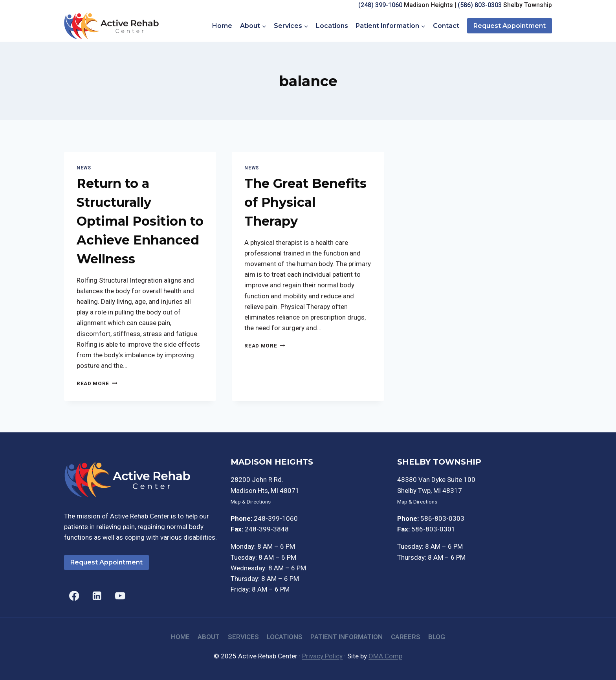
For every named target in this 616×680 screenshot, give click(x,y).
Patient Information (346, 637)
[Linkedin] (97, 596)
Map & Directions (251, 502)
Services (243, 637)
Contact (446, 26)
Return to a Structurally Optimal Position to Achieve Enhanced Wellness (140, 221)
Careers (406, 637)
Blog (437, 637)
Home (222, 26)
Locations (332, 26)
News (84, 168)
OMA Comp (385, 656)
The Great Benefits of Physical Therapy (305, 202)
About (209, 637)
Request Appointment (510, 26)
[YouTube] (120, 596)
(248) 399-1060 (380, 5)
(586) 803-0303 (480, 5)
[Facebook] (74, 596)
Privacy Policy (322, 656)
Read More (97, 383)
